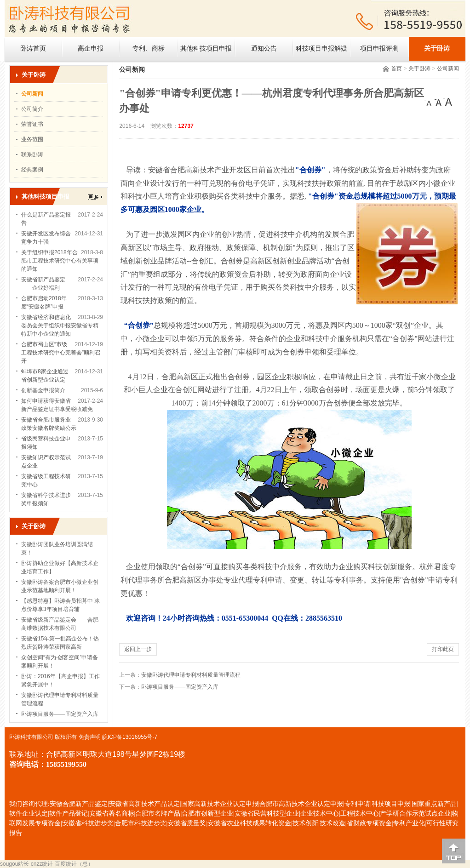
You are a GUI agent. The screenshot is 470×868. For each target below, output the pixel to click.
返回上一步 (138, 649)
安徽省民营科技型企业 (267, 814)
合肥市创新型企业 (207, 814)
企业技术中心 (320, 814)
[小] (429, 102)
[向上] (454, 851)
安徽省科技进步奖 (88, 823)
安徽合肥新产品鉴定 (79, 804)
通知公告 (264, 49)
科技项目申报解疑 (321, 49)
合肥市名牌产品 (158, 814)
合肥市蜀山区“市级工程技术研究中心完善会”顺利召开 (61, 353)
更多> (95, 197)
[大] (447, 102)
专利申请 (357, 804)
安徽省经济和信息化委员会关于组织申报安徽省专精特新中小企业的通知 (60, 325)
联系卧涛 (32, 154)
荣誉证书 (32, 124)
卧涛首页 (33, 49)
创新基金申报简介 (43, 390)
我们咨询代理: (29, 804)
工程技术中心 (360, 814)
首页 (396, 69)
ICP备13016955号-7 (132, 737)
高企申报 (91, 49)
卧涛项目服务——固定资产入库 (60, 714)
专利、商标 (149, 49)
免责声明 (90, 737)
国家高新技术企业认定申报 (220, 804)
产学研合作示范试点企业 (415, 814)
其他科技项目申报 (206, 49)
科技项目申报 (391, 804)
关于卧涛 (437, 49)
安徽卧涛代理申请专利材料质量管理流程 (191, 675)
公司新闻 (448, 69)
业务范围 (32, 139)
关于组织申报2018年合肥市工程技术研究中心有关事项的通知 (60, 261)
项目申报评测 (379, 49)
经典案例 (32, 170)
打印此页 (443, 649)
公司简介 (32, 109)
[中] (438, 102)
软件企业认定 (29, 814)
